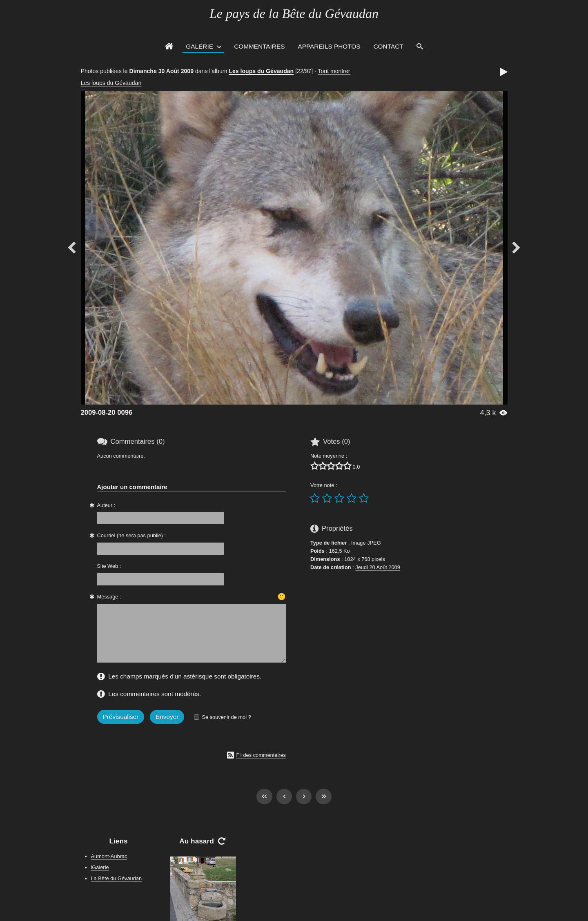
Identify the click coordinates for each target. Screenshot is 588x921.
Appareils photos (329, 46)
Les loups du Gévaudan (261, 71)
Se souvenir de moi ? (226, 717)
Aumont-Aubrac (109, 856)
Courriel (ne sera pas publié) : (132, 535)
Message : (109, 597)
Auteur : (106, 505)
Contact (389, 46)
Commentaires (259, 46)
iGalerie (100, 867)
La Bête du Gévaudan (117, 878)
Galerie (199, 46)
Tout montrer (334, 71)
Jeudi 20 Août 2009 (378, 567)
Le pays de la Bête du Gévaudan (294, 13)
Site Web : (109, 566)
